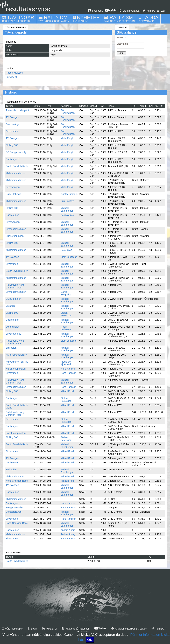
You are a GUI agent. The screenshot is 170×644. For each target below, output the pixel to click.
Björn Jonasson (69, 257)
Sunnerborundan (15, 236)
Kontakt (149, 11)
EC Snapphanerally (16, 152)
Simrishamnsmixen (16, 229)
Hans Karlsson (69, 369)
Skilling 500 (12, 145)
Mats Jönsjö (67, 138)
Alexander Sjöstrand (66, 363)
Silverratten (12, 131)
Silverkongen (13, 187)
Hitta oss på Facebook (76, 629)
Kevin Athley (67, 215)
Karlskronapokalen (16, 369)
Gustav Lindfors (69, 194)
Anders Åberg (68, 530)
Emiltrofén (11, 348)
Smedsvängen (13, 124)
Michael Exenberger (67, 209)
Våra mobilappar (130, 11)
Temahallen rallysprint (17, 110)
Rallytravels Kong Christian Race (15, 286)
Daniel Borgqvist (66, 293)
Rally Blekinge (13, 194)
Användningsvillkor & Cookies (129, 629)
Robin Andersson (66, 328)
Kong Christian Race (17, 481)
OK (90, 640)
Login (162, 11)
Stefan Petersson (66, 314)
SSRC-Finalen (13, 299)
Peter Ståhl (67, 250)
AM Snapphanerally (16, 355)
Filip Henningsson (68, 112)
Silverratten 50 (13, 334)
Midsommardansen (16, 173)
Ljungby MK (12, 77)
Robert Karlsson (14, 73)
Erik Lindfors (67, 201)
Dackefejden (12, 159)
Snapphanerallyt (14, 508)
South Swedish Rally (17, 166)
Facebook (95, 11)
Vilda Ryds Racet (15, 477)
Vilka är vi (49, 629)
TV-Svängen (12, 117)
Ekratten (10, 306)
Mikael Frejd (67, 391)
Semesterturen (14, 512)
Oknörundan (12, 327)
